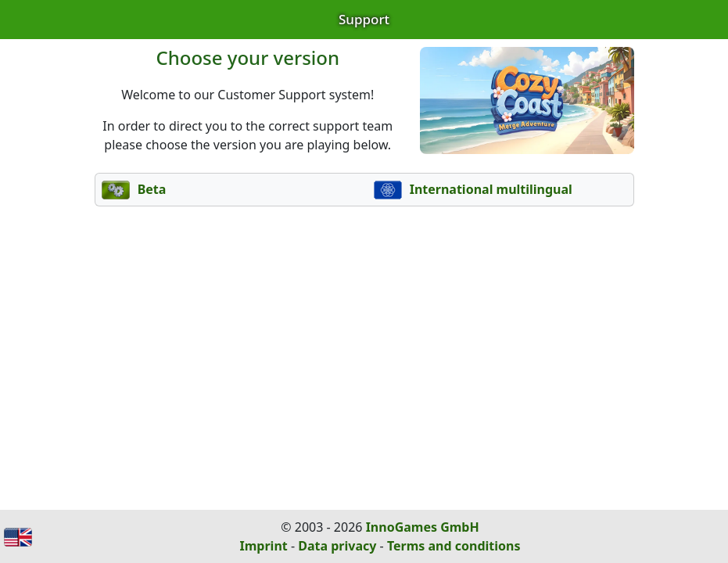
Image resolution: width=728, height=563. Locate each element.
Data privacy (337, 546)
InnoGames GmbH (423, 527)
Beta (134, 189)
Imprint (264, 546)
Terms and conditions (454, 546)
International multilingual (473, 189)
